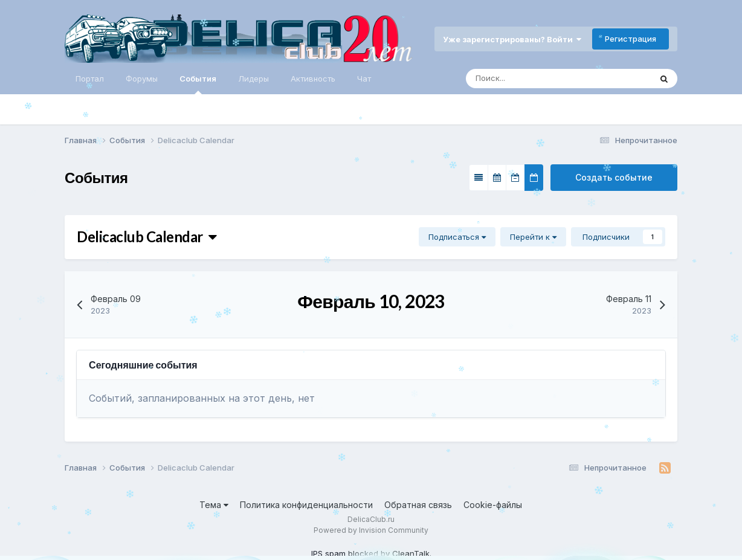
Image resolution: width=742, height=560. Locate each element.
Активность (313, 79)
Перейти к (533, 237)
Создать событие (614, 177)
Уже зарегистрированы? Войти (512, 39)
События (198, 84)
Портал (90, 79)
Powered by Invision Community (371, 530)
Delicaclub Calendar (147, 237)
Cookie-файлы (493, 505)
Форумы (142, 79)
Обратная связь (418, 505)
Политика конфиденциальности (306, 505)
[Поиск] (518, 79)
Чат (364, 79)
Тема (214, 505)
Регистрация (631, 39)
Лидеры (253, 79)
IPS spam (328, 553)
